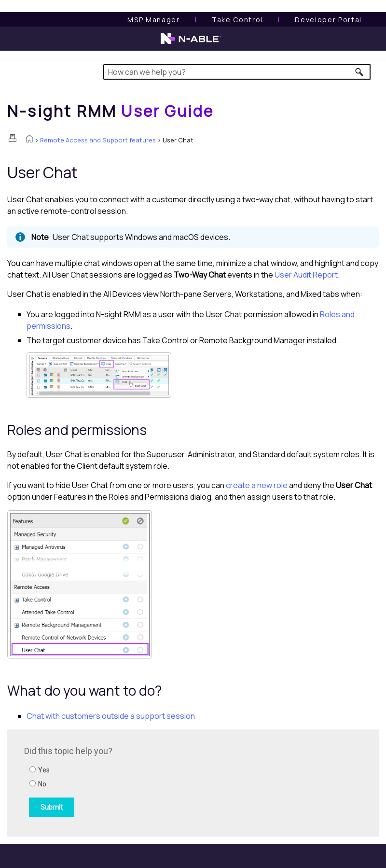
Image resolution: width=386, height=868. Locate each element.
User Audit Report (306, 275)
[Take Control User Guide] (237, 20)
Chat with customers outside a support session (111, 716)
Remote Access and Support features (98, 140)
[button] (360, 72)
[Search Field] (237, 72)
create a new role (257, 485)
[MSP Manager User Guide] (153, 20)
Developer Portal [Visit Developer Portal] (328, 20)
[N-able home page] (191, 43)
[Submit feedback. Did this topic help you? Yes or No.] (154, 782)
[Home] (110, 111)
